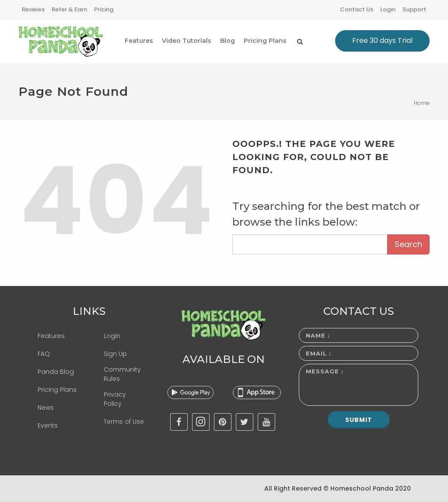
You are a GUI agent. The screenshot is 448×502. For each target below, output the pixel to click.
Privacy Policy (115, 399)
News (46, 408)
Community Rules (122, 374)
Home (422, 103)
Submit (359, 420)
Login (388, 9)
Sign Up (115, 354)
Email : (318, 353)
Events (48, 425)
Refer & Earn (69, 9)
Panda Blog (56, 372)
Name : (318, 335)
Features (51, 336)
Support (414, 9)
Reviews (33, 9)
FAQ (44, 354)
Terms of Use (124, 422)
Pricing (104, 9)
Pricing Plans (57, 390)
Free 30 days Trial (382, 40)
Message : (325, 371)
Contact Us (357, 9)
